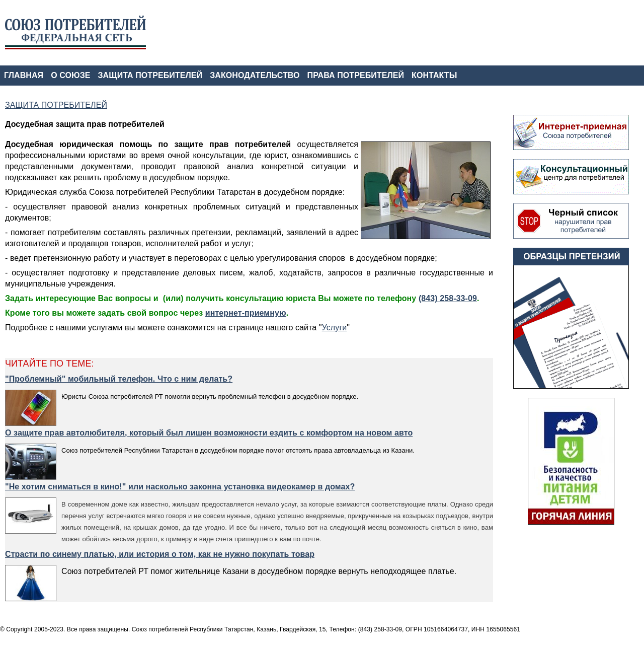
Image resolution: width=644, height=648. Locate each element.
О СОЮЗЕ (70, 75)
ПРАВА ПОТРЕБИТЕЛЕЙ (356, 75)
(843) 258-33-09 (448, 298)
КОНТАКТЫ (434, 75)
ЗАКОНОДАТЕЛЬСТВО (255, 75)
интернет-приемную (246, 313)
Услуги (335, 328)
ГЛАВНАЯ (24, 75)
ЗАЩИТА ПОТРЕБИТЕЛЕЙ (150, 75)
